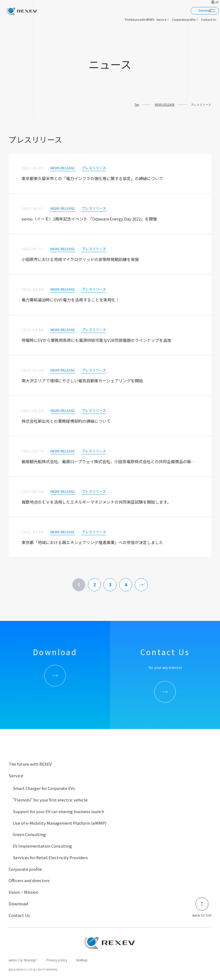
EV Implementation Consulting (42, 846)
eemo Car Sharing (22, 960)
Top (137, 105)
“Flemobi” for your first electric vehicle (50, 800)
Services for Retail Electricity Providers (50, 857)
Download (18, 904)
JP (217, 2)
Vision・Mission (23, 892)
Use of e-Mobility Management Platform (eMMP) (59, 823)
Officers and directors (29, 880)
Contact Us (19, 915)
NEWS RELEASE (165, 105)
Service (16, 776)
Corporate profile (25, 869)
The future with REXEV (30, 764)
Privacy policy (57, 960)
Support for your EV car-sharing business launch (58, 811)
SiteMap (82, 960)
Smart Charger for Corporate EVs (44, 788)
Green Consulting (29, 834)
